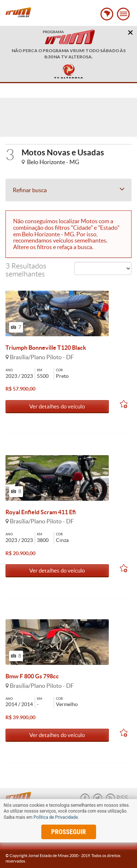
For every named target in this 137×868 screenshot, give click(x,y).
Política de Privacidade (56, 817)
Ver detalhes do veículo (57, 406)
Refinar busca (68, 190)
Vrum (18, 12)
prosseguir (68, 832)
